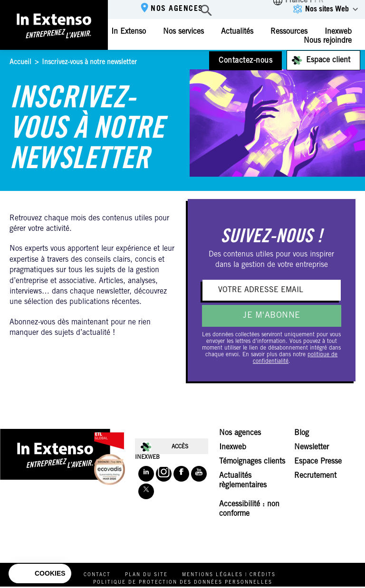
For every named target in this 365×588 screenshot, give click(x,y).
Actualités (237, 32)
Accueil (20, 63)
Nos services (183, 32)
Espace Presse (318, 462)
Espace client (328, 60)
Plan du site (146, 575)
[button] (40, 574)
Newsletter (312, 447)
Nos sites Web (327, 9)
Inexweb (233, 447)
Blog (302, 433)
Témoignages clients (252, 462)
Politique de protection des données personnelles (183, 583)
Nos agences (177, 9)
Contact (97, 575)
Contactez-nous (245, 61)
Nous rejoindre (328, 41)
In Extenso (129, 32)
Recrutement (315, 476)
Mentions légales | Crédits (229, 575)
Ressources (289, 32)
